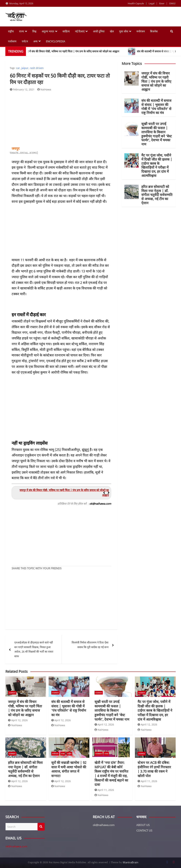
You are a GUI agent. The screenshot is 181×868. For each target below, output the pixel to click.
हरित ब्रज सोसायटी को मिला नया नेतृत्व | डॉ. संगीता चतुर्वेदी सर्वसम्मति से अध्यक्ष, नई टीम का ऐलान (157, 195)
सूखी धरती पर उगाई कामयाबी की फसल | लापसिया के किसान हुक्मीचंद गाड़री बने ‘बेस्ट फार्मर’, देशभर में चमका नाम (157, 134)
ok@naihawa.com (16, 846)
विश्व (34, 31)
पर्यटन (25, 41)
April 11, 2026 (104, 790)
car (18, 68)
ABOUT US (143, 825)
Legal (152, 3)
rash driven (37, 68)
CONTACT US (144, 830)
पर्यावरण (12, 41)
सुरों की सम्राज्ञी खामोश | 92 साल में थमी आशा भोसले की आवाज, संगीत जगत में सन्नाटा (69, 769)
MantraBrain (131, 862)
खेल (112, 31)
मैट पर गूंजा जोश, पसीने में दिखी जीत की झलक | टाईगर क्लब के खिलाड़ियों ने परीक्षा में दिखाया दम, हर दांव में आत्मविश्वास (157, 165)
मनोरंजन (141, 31)
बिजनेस (154, 31)
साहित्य (66, 31)
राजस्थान (12, 693)
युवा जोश (124, 31)
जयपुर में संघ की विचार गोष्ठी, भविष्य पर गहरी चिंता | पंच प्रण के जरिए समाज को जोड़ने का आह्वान (156, 81)
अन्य (35, 41)
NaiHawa (44, 89)
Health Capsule (136, 3)
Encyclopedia (56, 41)
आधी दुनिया (99, 31)
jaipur (25, 68)
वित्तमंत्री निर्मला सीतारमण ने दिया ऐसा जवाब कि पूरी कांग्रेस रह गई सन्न (90, 645)
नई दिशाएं (80, 31)
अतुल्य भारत (48, 31)
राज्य (22, 31)
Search (41, 827)
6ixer (162, 3)
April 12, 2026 (18, 720)
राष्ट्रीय (11, 31)
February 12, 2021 (22, 89)
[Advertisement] (61, 119)
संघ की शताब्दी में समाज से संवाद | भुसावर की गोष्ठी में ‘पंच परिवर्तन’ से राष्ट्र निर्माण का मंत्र (156, 107)
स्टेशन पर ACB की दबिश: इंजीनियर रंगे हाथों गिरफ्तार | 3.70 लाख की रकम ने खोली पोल (154, 769)
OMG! (172, 3)
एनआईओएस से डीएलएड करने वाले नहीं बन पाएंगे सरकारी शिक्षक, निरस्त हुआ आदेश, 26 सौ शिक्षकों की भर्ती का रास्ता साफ (34, 649)
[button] (109, 493)
